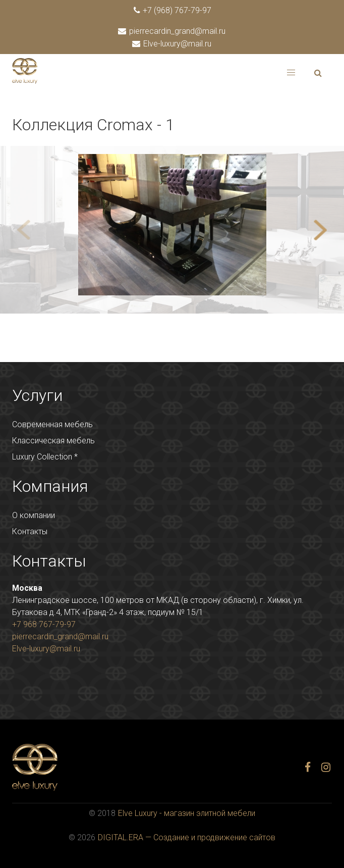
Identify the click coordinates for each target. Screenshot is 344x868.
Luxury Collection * (45, 457)
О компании (34, 515)
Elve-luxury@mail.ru (172, 44)
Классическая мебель (53, 441)
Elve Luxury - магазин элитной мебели (187, 813)
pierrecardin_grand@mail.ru (172, 31)
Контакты (30, 531)
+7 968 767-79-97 (44, 624)
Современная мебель (52, 424)
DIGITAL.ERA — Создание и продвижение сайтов (187, 837)
